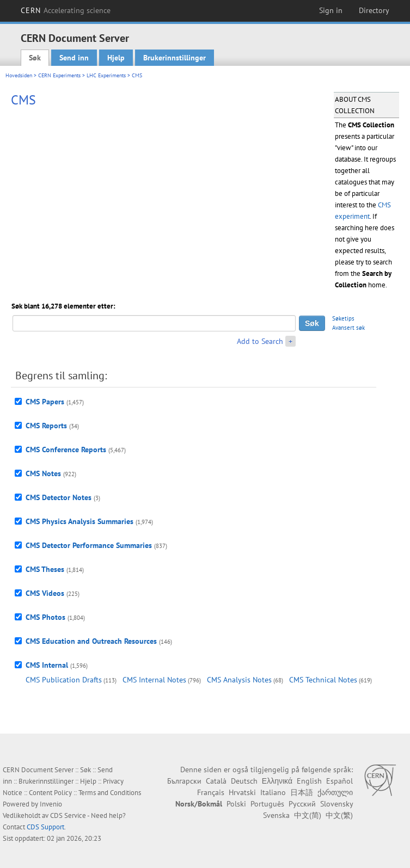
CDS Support (45, 827)
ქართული (335, 792)
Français (211, 792)
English (309, 781)
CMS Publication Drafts (64, 680)
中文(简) (308, 815)
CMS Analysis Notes (239, 680)
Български (184, 781)
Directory (374, 10)
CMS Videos (45, 593)
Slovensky (336, 804)
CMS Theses (45, 569)
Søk (35, 58)
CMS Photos (45, 617)
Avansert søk (348, 328)
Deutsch (244, 781)
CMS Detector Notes (59, 497)
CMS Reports (46, 426)
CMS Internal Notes (154, 680)
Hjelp (116, 58)
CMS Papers (45, 402)
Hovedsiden (19, 75)
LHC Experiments (106, 75)
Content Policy (50, 793)
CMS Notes (43, 473)
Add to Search (260, 341)
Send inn (74, 58)
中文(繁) (339, 815)
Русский (302, 804)
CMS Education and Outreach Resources (91, 641)
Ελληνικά (277, 781)
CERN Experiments (59, 75)
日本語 (302, 792)
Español (339, 781)
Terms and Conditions (110, 793)
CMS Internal (47, 665)
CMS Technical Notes (323, 680)
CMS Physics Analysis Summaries (79, 521)
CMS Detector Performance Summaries (89, 545)
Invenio (51, 804)
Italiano (273, 792)
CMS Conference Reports (66, 450)
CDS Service (68, 815)
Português (267, 804)
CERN (66, 10)
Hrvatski (242, 792)
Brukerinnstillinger (175, 58)
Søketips (343, 318)
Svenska (276, 815)
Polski (236, 804)
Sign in (331, 10)
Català (216, 781)
